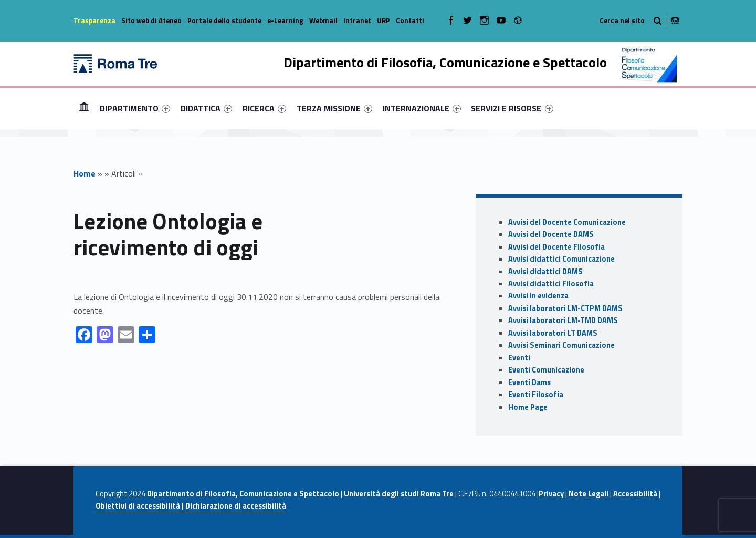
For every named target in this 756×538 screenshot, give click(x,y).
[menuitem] (84, 108)
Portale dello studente (224, 20)
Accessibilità (635, 494)
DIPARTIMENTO (135, 108)
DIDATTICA (206, 108)
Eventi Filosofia (536, 395)
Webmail (323, 20)
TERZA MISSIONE (334, 108)
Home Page (528, 407)
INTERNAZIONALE (422, 108)
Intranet (357, 20)
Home (84, 108)
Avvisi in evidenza (538, 296)
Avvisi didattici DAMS (545, 272)
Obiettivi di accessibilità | (140, 506)
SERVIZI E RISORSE (512, 108)
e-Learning (285, 20)
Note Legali (589, 494)
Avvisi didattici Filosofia (551, 284)
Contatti (410, 20)
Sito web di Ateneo (151, 20)
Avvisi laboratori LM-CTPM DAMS (565, 308)
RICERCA (264, 108)
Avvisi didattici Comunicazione (561, 259)
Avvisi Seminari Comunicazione (561, 345)
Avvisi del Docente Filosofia (556, 247)
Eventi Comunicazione (546, 370)
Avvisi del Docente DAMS (551, 234)
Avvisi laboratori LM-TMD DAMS (563, 320)
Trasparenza (94, 20)
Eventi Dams (529, 382)
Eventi (519, 358)
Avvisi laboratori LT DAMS (553, 333)
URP (384, 20)
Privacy (551, 494)
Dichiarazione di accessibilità (236, 506)
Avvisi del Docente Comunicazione (567, 222)
